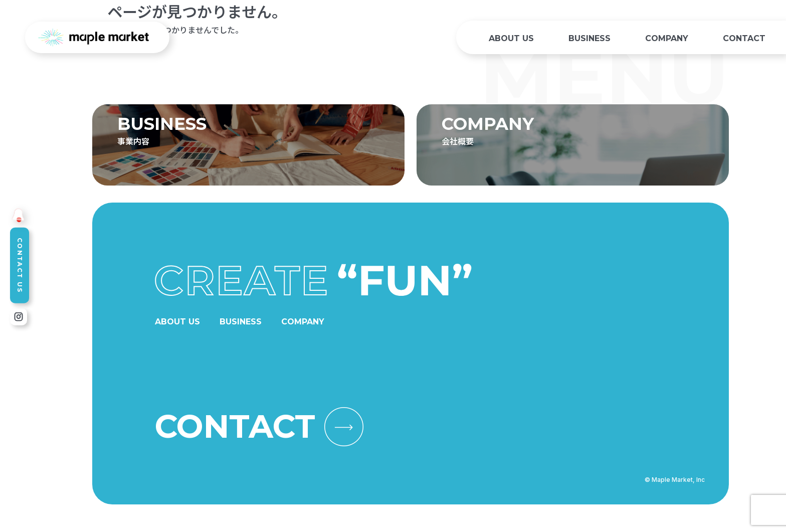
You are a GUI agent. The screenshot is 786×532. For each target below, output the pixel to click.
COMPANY (667, 38)
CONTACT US (20, 265)
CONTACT (744, 38)
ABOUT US (511, 38)
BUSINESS (589, 38)
